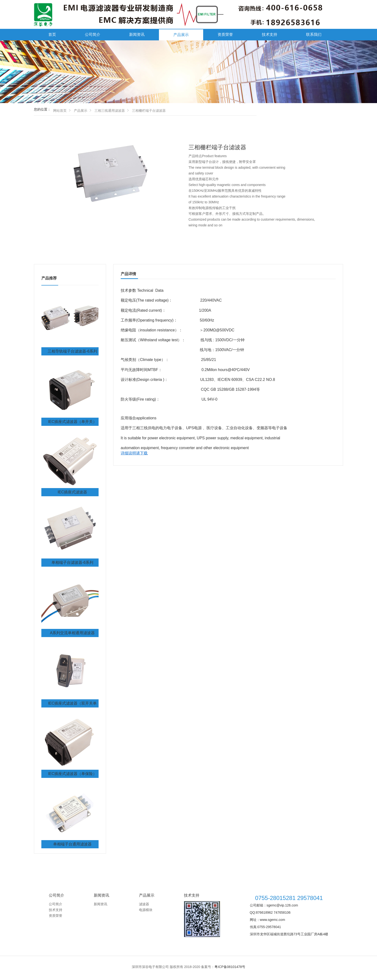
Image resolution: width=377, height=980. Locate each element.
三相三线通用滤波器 (110, 111)
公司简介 (93, 34)
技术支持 (270, 34)
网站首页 (60, 111)
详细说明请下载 (134, 453)
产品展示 (181, 35)
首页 (52, 34)
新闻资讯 (137, 34)
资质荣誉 (225, 34)
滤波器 (144, 904)
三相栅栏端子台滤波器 (149, 111)
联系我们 (314, 34)
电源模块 (146, 910)
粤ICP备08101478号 (230, 967)
